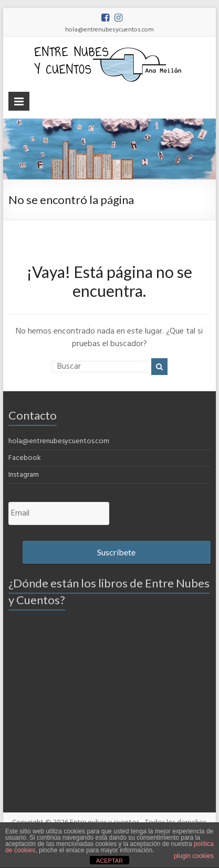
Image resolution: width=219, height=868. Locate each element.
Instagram (24, 475)
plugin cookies (194, 856)
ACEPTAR (109, 861)
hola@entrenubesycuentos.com (59, 441)
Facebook (25, 458)
